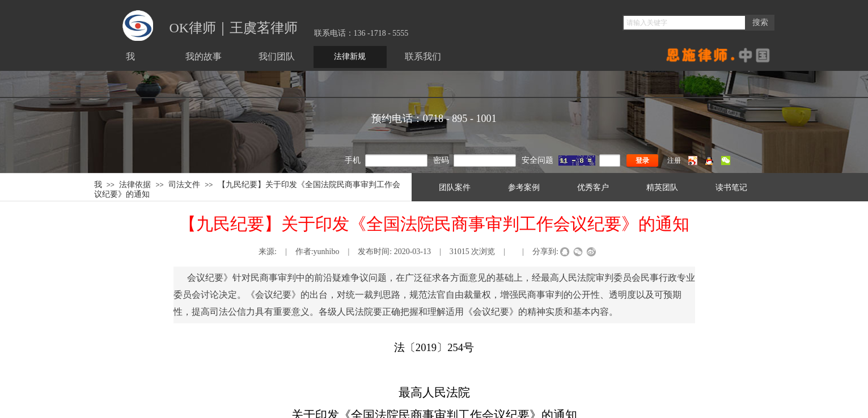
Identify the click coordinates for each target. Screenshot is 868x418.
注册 (674, 161)
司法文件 (184, 184)
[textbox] (684, 23)
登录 (642, 161)
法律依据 (135, 184)
